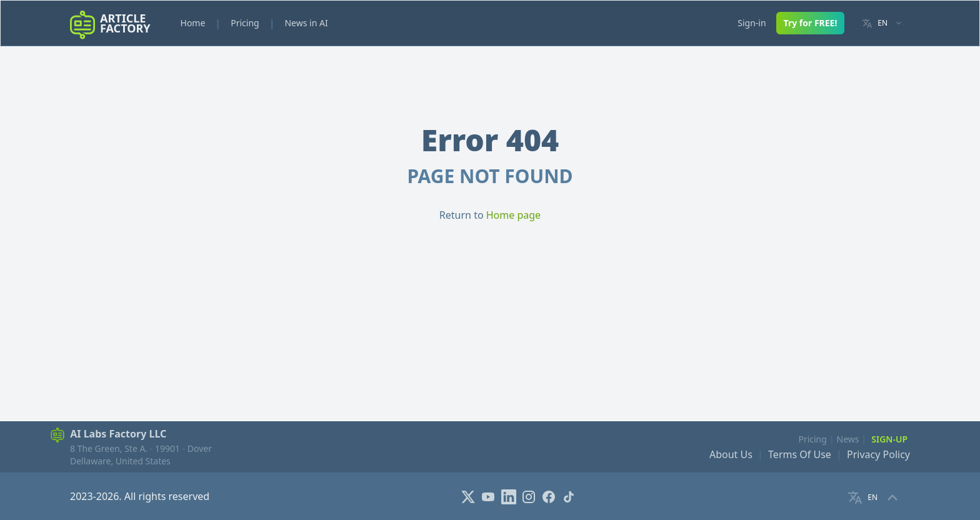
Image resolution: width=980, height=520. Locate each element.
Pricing (245, 23)
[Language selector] (882, 23)
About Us (731, 454)
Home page (513, 215)
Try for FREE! (811, 23)
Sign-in (752, 23)
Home (193, 23)
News (848, 439)
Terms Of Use (800, 454)
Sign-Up (889, 439)
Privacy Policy (878, 454)
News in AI (306, 23)
